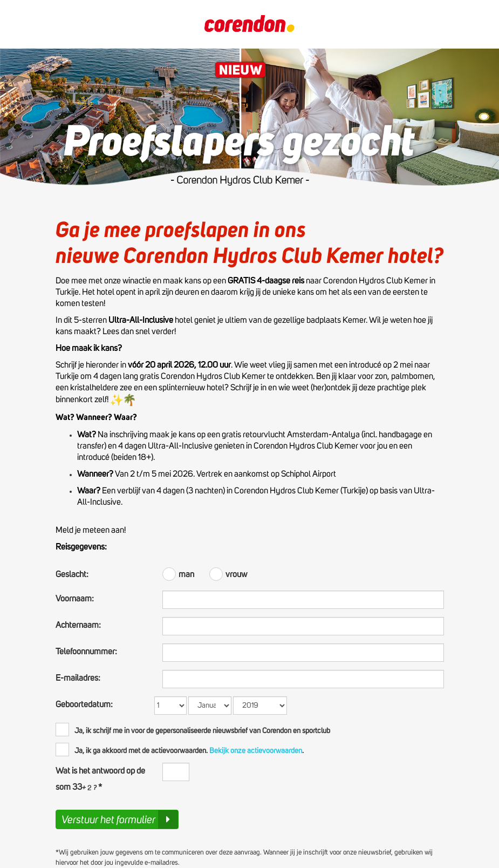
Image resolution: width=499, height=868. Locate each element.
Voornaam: (75, 599)
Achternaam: (78, 625)
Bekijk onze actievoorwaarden (255, 751)
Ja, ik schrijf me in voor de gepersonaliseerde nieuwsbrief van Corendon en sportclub (193, 730)
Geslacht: (72, 574)
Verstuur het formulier (120, 819)
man (179, 573)
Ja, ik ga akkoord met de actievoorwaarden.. (180, 750)
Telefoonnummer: (86, 652)
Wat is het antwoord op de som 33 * (100, 779)
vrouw (228, 573)
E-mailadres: (78, 678)
